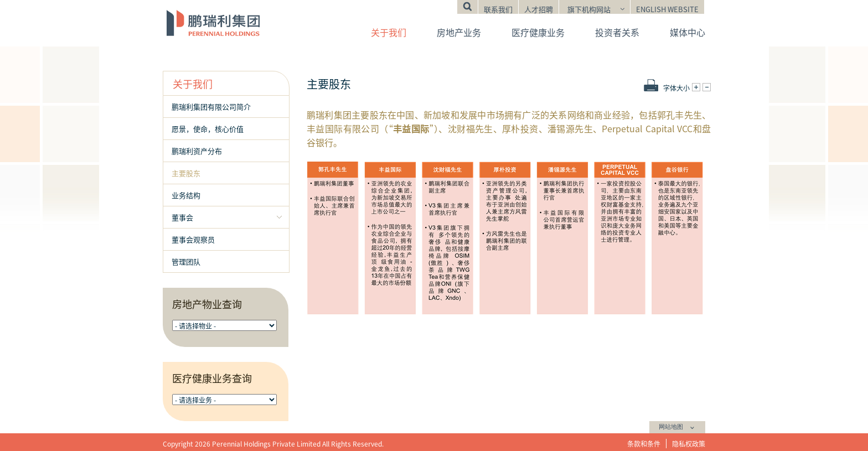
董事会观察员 (193, 239)
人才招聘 (539, 9)
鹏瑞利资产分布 (197, 151)
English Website (667, 9)
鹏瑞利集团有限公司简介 (211, 107)
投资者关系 (617, 32)
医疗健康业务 (538, 32)
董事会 (182, 217)
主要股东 (186, 173)
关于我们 (389, 32)
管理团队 (186, 261)
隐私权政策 (689, 444)
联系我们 (498, 9)
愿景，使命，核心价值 (208, 129)
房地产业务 (459, 32)
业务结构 (186, 195)
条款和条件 (644, 444)
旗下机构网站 (589, 9)
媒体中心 (688, 32)
